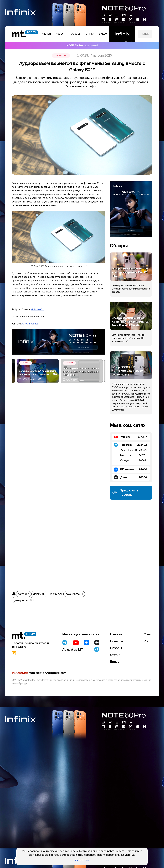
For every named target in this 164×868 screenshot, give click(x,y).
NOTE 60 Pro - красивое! (82, 46)
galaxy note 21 (74, 594)
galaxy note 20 (23, 600)
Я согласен (82, 860)
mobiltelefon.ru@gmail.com (47, 673)
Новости (61, 56)
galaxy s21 (56, 594)
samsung (24, 594)
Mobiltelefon (38, 309)
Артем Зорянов (30, 324)
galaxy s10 (39, 594)
